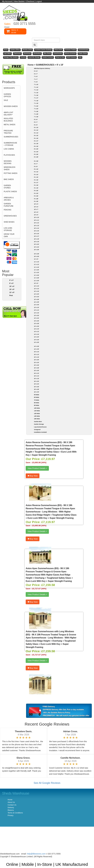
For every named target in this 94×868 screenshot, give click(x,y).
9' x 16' (36, 180)
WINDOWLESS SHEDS (10, 168)
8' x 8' (36, 125)
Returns (11, 810)
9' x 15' (36, 177)
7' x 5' (36, 76)
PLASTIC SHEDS (10, 192)
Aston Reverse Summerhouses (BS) (44, 442)
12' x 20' (37, 294)
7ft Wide (37, 400)
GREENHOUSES (10, 216)
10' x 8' (12, 289)
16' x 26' (37, 387)
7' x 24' (36, 109)
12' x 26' (37, 299)
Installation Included (40, 432)
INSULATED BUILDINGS (8, 120)
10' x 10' (37, 217)
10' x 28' (37, 254)
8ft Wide (37, 403)
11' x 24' (37, 272)
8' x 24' (36, 152)
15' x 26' (37, 365)
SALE (6, 100)
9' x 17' (36, 182)
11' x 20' (37, 270)
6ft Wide (37, 397)
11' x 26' (37, 275)
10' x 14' (37, 228)
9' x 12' (36, 172)
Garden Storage (39, 424)
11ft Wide (37, 411)
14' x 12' (37, 331)
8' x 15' (36, 135)
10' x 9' (36, 215)
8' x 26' (36, 154)
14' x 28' (37, 346)
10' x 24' (37, 247)
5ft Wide (37, 395)
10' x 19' (37, 242)
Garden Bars (38, 421)
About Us (11, 802)
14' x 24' (37, 340)
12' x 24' (37, 297)
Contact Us (12, 805)
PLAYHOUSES (9, 155)
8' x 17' (36, 141)
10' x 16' (37, 234)
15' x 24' (37, 362)
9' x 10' (36, 169)
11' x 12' (37, 264)
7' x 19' (36, 103)
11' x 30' (37, 281)
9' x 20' (36, 191)
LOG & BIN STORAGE (8, 229)
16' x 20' (37, 381)
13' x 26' (37, 321)
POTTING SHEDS (11, 173)
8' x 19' (36, 146)
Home (31, 65)
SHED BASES (9, 222)
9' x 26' (36, 196)
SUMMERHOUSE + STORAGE (10, 144)
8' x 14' (36, 133)
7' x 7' (36, 79)
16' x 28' (37, 389)
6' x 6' (36, 71)
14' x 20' (37, 337)
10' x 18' (37, 239)
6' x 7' (36, 74)
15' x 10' (37, 352)
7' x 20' (36, 106)
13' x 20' (37, 315)
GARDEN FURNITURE (9, 205)
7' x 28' (36, 114)
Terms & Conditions (15, 813)
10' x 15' (37, 231)
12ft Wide (37, 413)
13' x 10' (37, 307)
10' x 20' (37, 244)
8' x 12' (36, 130)
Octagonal (37, 430)
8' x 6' (11, 283)
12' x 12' (37, 289)
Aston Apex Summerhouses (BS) (42, 568)
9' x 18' (36, 185)
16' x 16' (37, 378)
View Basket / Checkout (24, 1)
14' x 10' (37, 329)
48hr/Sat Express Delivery (42, 68)
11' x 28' (37, 278)
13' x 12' (37, 310)
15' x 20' (37, 360)
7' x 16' (36, 95)
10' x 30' (37, 256)
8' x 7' (36, 122)
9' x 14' (36, 174)
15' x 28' (37, 368)
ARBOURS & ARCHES (9, 199)
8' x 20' (36, 149)
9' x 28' (36, 199)
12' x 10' (37, 286)
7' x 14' (36, 90)
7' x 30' (36, 117)
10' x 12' (37, 223)
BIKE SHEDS (9, 179)
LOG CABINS (9, 149)
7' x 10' (36, 84)
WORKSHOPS (9, 88)
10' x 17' (37, 236)
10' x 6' (12, 286)
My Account (7, 1)
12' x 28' (37, 302)
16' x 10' (37, 373)
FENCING (7, 210)
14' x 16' (37, 334)
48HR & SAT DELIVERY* (8, 114)
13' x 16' (37, 313)
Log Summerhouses (40, 427)
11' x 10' (37, 262)
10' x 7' (36, 209)
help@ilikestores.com (36, 854)
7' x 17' (36, 98)
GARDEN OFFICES (7, 95)
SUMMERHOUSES (11, 137)
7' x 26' (36, 111)
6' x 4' (11, 280)
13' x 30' (37, 326)
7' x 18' (36, 101)
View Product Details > (37, 468)
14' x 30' (37, 349)
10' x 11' (37, 220)
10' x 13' (37, 226)
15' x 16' (37, 357)
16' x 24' (37, 384)
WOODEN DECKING (8, 162)
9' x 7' (36, 164)
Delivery (11, 808)
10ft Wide (37, 408)
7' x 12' (36, 87)
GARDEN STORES (7, 187)
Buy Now (33, 476)
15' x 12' (37, 354)
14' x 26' (37, 342)
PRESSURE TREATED (8, 132)
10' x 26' (37, 250)
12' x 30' (37, 305)
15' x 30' (37, 370)
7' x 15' (36, 93)
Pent (11, 295)
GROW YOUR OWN (9, 235)
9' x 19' (60, 65)
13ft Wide (37, 416)
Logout (39, 1)
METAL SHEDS (10, 125)
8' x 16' (36, 138)
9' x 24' (36, 193)
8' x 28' (36, 157)
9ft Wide (37, 405)
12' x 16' (37, 291)
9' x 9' (36, 166)
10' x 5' (36, 204)
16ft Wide (37, 419)
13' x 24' (37, 318)
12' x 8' (12, 292)
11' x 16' (37, 267)
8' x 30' (36, 161)
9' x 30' (36, 201)
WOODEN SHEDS (11, 106)
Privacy (10, 815)
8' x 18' (36, 143)
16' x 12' (37, 376)
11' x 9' (36, 259)
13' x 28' (37, 323)
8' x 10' (36, 127)
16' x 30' (37, 392)
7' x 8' (36, 82)
